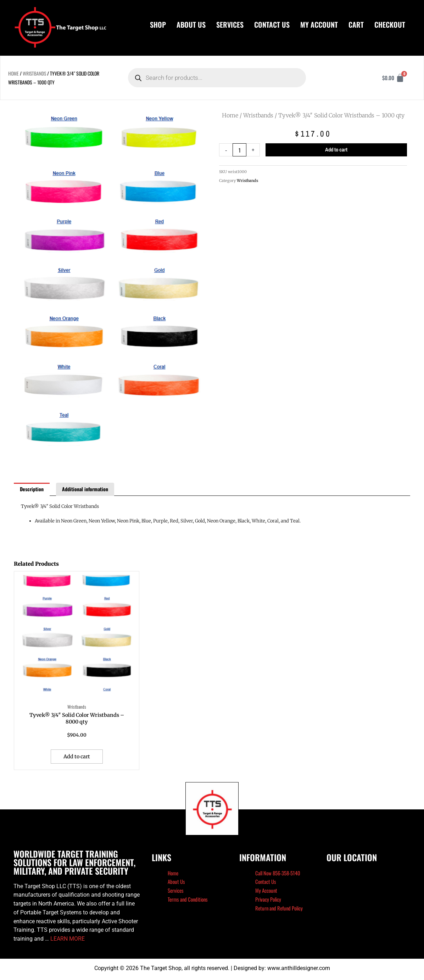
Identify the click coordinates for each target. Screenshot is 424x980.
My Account (319, 24)
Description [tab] (32, 489)
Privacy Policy (268, 901)
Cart (356, 24)
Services (230, 24)
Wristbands (35, 73)
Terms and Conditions (188, 901)
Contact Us (272, 24)
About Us (191, 24)
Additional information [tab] (85, 489)
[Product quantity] (239, 150)
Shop (158, 24)
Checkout (390, 24)
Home (13, 73)
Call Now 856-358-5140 (278, 875)
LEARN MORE (68, 940)
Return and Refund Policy (280, 910)
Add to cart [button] (77, 758)
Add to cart (336, 150)
